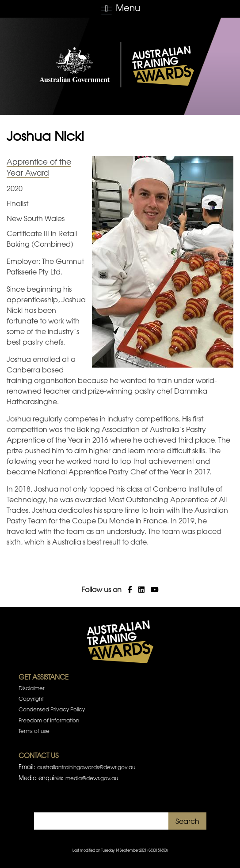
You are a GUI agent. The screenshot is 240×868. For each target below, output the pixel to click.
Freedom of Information (49, 720)
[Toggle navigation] (120, 9)
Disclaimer (32, 688)
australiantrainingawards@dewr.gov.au (86, 767)
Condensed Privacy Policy (52, 709)
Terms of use (34, 731)
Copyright (31, 699)
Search (187, 821)
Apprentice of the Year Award (39, 167)
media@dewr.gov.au (92, 778)
